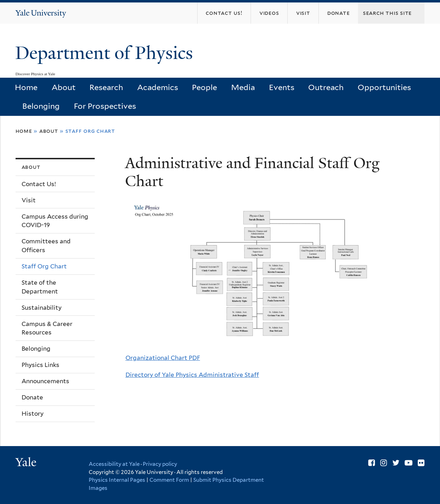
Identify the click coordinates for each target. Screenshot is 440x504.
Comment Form (169, 480)
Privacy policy (160, 464)
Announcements (45, 381)
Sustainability (42, 308)
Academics (158, 87)
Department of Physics (106, 53)
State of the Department (40, 287)
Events (282, 87)
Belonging (41, 106)
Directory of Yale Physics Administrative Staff (192, 375)
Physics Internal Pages (117, 480)
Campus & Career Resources (47, 328)
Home (26, 87)
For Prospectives (105, 106)
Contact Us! (39, 184)
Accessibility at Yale (114, 464)
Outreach (326, 87)
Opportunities (384, 87)
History (33, 414)
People (204, 87)
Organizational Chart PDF (163, 358)
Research (106, 87)
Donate (32, 397)
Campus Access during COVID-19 (55, 221)
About (64, 87)
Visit (29, 200)
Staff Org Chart (44, 266)
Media (243, 87)
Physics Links (40, 365)
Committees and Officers (46, 246)
